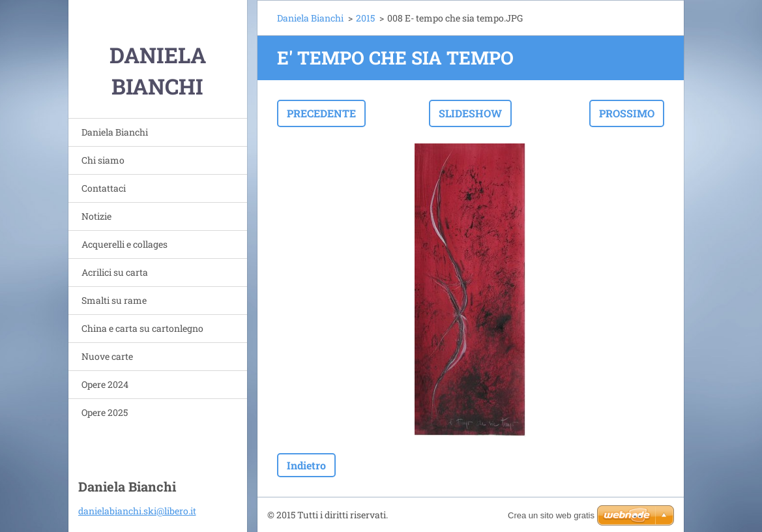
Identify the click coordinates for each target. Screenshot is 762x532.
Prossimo (627, 113)
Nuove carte (107, 356)
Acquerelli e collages (125, 244)
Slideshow (470, 113)
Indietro (306, 465)
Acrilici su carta (115, 272)
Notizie (96, 216)
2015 (365, 18)
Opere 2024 (105, 384)
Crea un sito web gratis (551, 515)
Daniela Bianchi (115, 132)
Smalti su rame (114, 300)
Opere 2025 (105, 412)
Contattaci (104, 188)
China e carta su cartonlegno (142, 328)
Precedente (321, 113)
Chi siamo (103, 160)
